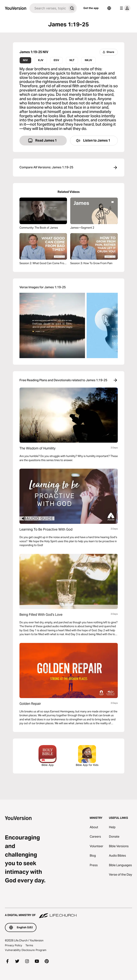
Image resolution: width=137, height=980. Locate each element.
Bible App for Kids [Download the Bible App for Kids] (87, 756)
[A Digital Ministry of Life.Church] (68, 913)
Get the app (91, 8)
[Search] (48, 8)
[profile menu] (124, 8)
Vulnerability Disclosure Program (26, 950)
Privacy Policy (14, 945)
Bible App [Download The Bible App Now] (48, 756)
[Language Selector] (109, 8)
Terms (29, 945)
